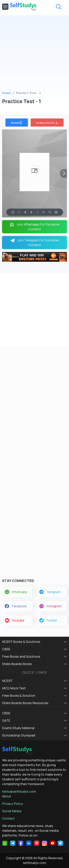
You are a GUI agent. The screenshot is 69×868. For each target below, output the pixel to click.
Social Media (12, 811)
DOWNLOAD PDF (47, 123)
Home (7, 93)
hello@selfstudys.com (19, 791)
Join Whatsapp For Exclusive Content (34, 227)
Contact (8, 818)
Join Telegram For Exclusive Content (34, 242)
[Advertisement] (34, 54)
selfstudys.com (34, 863)
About (7, 796)
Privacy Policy (13, 804)
